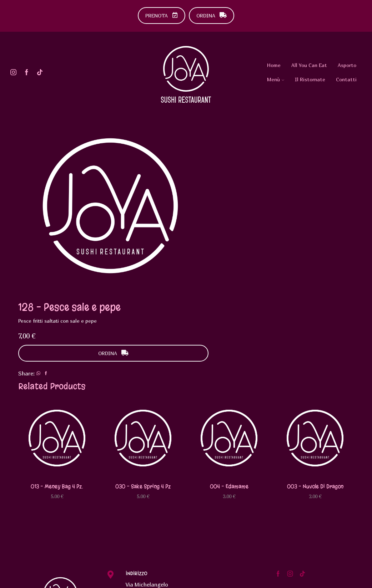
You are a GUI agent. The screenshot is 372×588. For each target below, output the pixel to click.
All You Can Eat (309, 65)
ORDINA (212, 16)
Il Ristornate (310, 79)
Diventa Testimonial (311, 488)
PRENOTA (162, 16)
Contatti (346, 79)
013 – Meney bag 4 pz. (57, 378)
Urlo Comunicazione (135, 579)
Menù (276, 79)
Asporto (347, 65)
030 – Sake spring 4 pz (143, 378)
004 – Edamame (229, 378)
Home (274, 65)
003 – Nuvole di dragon (315, 378)
